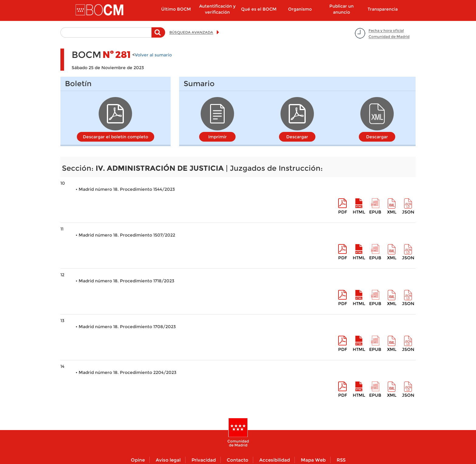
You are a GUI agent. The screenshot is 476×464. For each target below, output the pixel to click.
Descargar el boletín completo (116, 137)
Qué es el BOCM (259, 9)
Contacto (238, 460)
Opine (138, 460)
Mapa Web (313, 460)
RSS (341, 460)
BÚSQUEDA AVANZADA (191, 32)
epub (375, 212)
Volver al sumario (153, 55)
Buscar (158, 35)
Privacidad (204, 460)
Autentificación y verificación (217, 9)
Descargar (297, 137)
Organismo (300, 9)
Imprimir (218, 137)
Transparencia (383, 9)
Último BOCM (176, 9)
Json (408, 212)
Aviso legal (168, 460)
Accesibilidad (275, 460)
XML (392, 212)
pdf (343, 212)
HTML (359, 212)
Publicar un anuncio (342, 9)
